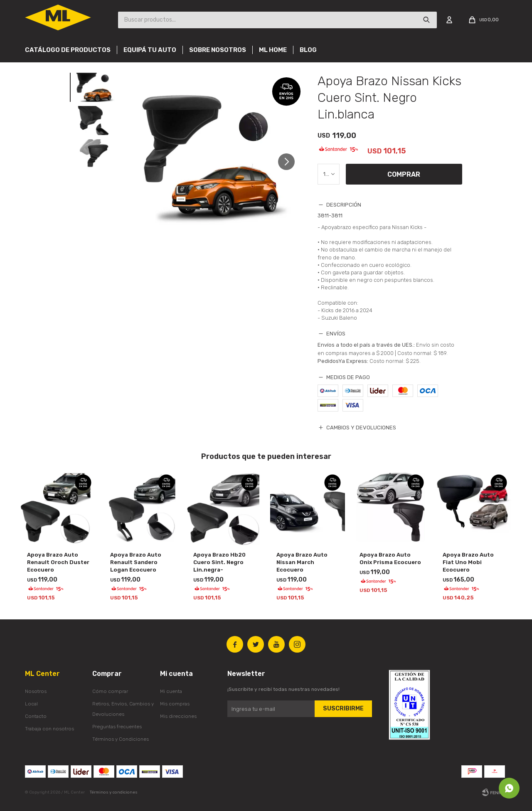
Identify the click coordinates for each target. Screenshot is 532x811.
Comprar (404, 174)
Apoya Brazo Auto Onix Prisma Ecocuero (390, 558)
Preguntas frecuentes (117, 727)
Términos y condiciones (114, 792)
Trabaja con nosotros (49, 729)
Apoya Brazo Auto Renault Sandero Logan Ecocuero (136, 562)
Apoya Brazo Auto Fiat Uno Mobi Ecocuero (468, 562)
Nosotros (36, 691)
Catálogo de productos (68, 50)
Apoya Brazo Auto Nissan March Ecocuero (302, 562)
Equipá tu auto (150, 50)
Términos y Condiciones (121, 739)
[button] (289, 165)
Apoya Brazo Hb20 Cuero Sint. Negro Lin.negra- (219, 562)
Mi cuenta (171, 691)
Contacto (36, 716)
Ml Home (273, 50)
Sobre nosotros (218, 50)
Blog (308, 50)
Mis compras (175, 704)
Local (31, 704)
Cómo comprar (110, 691)
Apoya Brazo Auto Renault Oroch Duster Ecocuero (58, 562)
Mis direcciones (178, 716)
